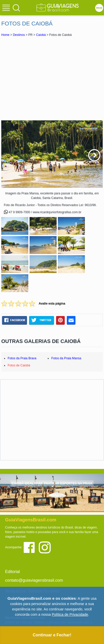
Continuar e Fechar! (52, 635)
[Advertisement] (52, 78)
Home (5, 35)
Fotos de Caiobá (19, 365)
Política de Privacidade (70, 614)
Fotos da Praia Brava (22, 358)
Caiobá (41, 35)
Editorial (12, 572)
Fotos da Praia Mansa (66, 358)
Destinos (19, 35)
